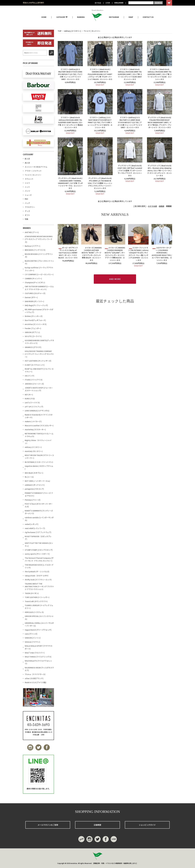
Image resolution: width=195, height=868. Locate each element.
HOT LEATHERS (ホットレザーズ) (38, 361)
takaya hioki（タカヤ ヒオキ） (37, 576)
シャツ (27, 183)
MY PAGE (98, 3)
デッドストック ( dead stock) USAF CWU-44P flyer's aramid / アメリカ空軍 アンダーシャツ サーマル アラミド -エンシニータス (130, 170)
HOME (44, 17)
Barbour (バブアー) (32, 246)
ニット (27, 187)
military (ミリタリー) (73, 31)
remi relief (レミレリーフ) (35, 528)
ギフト (27, 215)
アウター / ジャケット (33, 171)
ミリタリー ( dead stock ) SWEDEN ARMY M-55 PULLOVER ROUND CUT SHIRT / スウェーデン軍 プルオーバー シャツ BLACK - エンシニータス (100, 74)
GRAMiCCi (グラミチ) (33, 347)
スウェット (29, 179)
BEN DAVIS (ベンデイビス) (35, 250)
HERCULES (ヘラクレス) (34, 612)
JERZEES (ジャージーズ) (34, 384)
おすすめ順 (152, 206)
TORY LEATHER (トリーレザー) (37, 597)
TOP (60, 31)
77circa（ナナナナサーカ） (36, 674)
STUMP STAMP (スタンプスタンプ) (39, 550)
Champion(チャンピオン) (35, 282)
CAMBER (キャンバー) (33, 278)
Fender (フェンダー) (33, 328)
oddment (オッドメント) (35, 485)
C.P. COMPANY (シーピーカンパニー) (39, 274)
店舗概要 (97, 825)
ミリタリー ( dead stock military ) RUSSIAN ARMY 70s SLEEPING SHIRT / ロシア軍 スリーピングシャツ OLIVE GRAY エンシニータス (130, 74)
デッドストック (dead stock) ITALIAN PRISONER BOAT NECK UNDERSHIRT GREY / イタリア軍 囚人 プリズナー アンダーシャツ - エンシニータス (160, 122)
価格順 (162, 206)
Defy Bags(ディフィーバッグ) (36, 305)
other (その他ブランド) (34, 678)
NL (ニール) (29, 477)
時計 (26, 199)
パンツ (27, 191)
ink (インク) (29, 376)
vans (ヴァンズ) (31, 634)
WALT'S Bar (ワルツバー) (35, 653)
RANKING (81, 17)
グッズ (27, 211)
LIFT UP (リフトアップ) (34, 407)
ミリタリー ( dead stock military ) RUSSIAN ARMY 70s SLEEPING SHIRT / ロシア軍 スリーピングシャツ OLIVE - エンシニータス (160, 74)
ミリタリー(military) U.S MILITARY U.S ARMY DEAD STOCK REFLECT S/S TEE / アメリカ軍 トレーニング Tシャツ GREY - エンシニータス (130, 122)
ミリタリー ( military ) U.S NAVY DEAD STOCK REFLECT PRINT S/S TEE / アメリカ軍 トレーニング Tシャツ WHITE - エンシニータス (100, 122)
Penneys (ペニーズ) (33, 500)
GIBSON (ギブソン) (32, 332)
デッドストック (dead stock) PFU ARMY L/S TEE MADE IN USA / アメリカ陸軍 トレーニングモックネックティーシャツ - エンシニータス (100, 183)
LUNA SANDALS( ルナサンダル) (37, 411)
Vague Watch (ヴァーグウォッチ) (38, 630)
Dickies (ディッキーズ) (34, 316)
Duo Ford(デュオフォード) (35, 320)
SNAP (131, 17)
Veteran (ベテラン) (32, 642)
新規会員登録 (119, 3)
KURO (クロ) (30, 399)
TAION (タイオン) (32, 593)
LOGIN (108, 3)
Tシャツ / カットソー (92, 31)
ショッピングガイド (147, 825)
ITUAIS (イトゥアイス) (34, 380)
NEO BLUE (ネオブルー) (34, 473)
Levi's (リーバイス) (32, 402)
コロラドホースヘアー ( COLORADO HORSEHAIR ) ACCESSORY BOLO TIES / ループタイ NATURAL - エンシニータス (162, 254)
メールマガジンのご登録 (48, 825)
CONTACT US (148, 17)
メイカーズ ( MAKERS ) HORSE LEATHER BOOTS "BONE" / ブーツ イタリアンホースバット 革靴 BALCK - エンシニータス (91, 254)
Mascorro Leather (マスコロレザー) (39, 425)
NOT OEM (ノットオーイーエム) (37, 481)
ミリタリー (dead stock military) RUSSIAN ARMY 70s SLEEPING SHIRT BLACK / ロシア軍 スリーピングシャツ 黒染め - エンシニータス (70, 122)
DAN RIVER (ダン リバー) (34, 301)
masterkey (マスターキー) (35, 429)
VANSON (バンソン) (33, 638)
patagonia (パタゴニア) (34, 489)
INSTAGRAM (114, 17)
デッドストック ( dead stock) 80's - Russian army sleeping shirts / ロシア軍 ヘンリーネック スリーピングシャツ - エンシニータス (159, 170)
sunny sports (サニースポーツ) (37, 554)
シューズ (28, 195)
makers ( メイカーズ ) (33, 421)
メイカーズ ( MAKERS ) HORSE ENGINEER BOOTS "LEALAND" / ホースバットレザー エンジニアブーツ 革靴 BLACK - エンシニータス (115, 254)
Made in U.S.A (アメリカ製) (36, 682)
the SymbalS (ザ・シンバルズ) (37, 572)
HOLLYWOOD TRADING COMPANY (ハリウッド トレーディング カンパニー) (39, 354)
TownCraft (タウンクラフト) (36, 601)
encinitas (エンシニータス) (36, 324)
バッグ (27, 203)
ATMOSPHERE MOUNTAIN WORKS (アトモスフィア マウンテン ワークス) (39, 239)
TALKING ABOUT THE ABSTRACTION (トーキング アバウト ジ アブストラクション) (39, 586)
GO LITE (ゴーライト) (33, 336)
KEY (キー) (29, 395)
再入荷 (27, 163)
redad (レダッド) (32, 524)
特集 (26, 219)
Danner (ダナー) (31, 297)
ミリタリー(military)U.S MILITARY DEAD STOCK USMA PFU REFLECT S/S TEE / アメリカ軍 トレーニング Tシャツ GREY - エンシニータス (70, 74)
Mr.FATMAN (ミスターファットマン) (39, 462)
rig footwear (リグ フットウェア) (38, 532)
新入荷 (27, 159)
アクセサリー (30, 207)
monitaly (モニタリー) (34, 451)
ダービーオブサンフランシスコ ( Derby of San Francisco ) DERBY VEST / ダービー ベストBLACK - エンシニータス (68, 253)
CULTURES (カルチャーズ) (35, 293)
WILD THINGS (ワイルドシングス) (38, 657)
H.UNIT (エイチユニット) (35, 365)
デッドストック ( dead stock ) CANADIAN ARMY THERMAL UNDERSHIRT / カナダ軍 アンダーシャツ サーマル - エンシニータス (70, 183)
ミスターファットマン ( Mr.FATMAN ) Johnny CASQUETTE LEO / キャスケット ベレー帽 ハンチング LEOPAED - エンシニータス (138, 254)
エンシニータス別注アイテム (36, 167)
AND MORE (115, 279)
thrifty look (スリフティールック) (38, 580)
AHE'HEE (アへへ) (32, 232)
